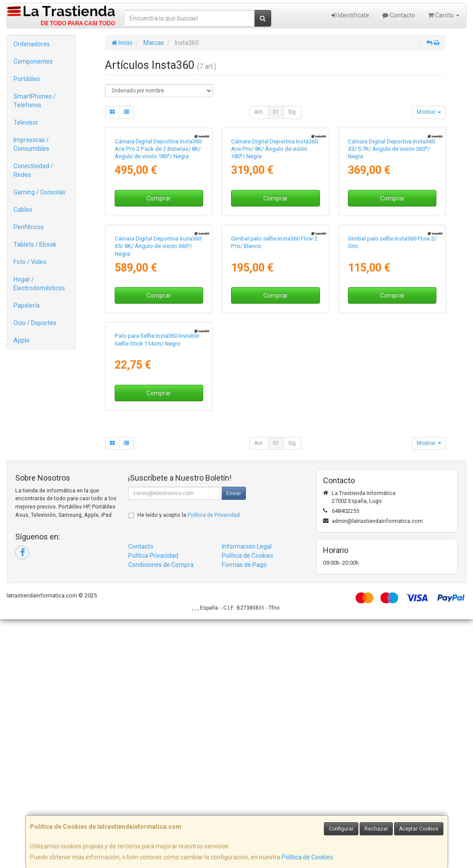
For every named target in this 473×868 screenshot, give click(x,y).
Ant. (259, 112)
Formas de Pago (244, 814)
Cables (23, 210)
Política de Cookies (307, 857)
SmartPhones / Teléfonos (35, 101)
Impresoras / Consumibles (31, 144)
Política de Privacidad (214, 764)
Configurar (341, 829)
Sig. (293, 112)
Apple (22, 340)
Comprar (159, 281)
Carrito (444, 15)
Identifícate (350, 15)
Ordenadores (32, 44)
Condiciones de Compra (161, 814)
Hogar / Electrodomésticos (39, 284)
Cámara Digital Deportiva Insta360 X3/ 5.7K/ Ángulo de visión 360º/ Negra (391, 232)
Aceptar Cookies (419, 829)
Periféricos (29, 227)
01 (276, 112)
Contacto (399, 15)
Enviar (234, 742)
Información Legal (247, 795)
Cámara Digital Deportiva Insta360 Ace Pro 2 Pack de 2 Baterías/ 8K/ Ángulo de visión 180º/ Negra (158, 232)
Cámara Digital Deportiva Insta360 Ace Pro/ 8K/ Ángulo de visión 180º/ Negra (274, 232)
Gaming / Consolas (39, 192)
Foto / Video (30, 262)
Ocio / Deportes (35, 323)
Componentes (33, 61)
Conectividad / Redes (33, 170)
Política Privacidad (153, 804)
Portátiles (27, 79)
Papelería (27, 305)
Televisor (26, 122)
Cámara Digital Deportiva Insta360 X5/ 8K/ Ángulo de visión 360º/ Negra (158, 412)
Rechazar (376, 829)
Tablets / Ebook (35, 244)
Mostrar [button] (429, 112)
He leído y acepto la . (189, 764)
